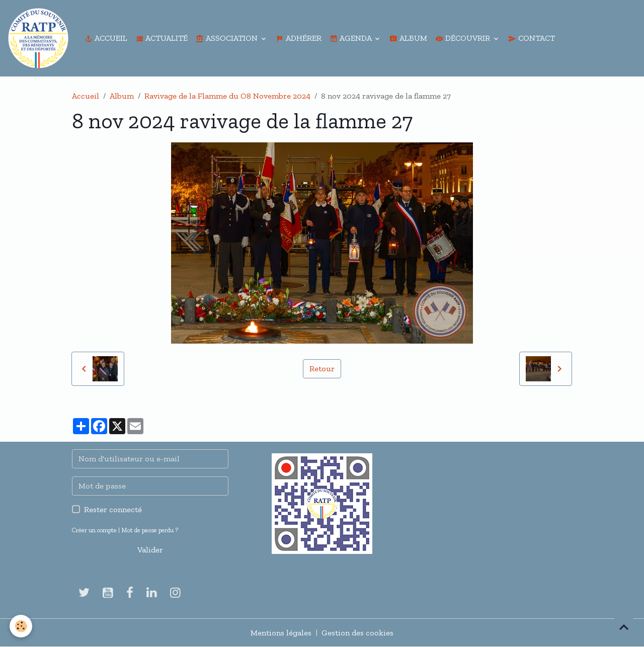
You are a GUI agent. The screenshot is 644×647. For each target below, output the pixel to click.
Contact (532, 38)
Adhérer (299, 38)
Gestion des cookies (357, 633)
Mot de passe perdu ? (150, 530)
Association (228, 38)
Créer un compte (94, 530)
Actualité (162, 38)
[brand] (40, 38)
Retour (322, 369)
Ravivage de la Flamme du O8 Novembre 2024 (227, 96)
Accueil (106, 38)
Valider (150, 550)
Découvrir (464, 38)
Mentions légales (281, 633)
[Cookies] (21, 626)
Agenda (351, 38)
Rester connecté (113, 509)
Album (408, 38)
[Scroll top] (624, 627)
